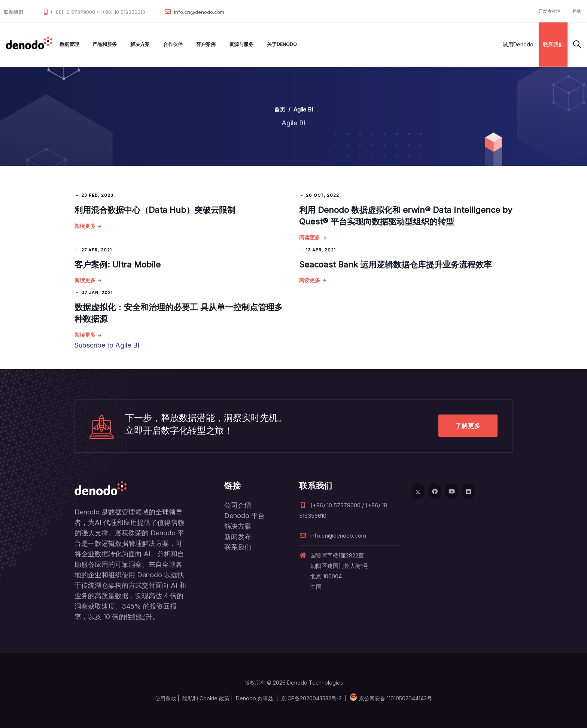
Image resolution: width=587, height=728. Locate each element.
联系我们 (553, 44)
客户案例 (206, 44)
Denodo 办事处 (255, 698)
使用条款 (165, 698)
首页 (280, 109)
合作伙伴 (173, 44)
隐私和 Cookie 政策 (206, 698)
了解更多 (468, 426)
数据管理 (69, 44)
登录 (577, 11)
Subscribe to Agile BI (107, 345)
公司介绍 (238, 505)
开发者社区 (550, 11)
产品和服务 (105, 44)
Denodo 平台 (244, 516)
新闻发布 (238, 537)
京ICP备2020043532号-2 (311, 698)
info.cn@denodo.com (199, 12)
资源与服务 (241, 44)
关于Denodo (282, 44)
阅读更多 (85, 226)
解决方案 (140, 44)
